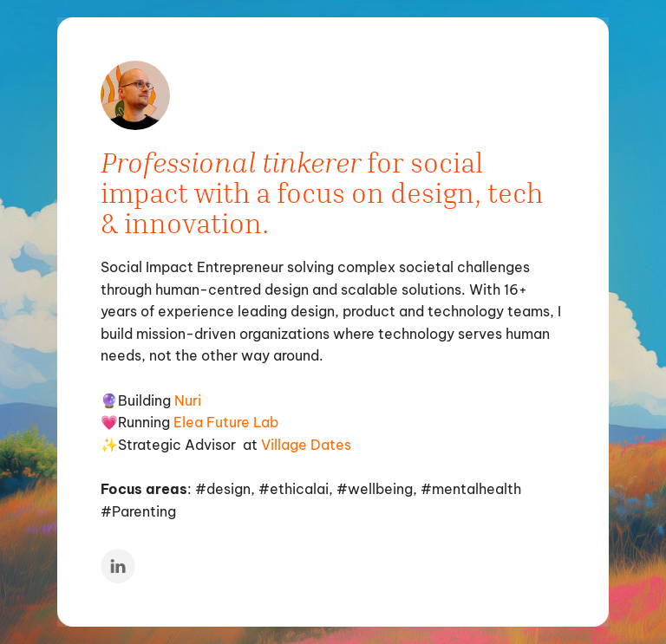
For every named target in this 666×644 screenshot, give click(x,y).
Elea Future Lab (226, 422)
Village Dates (306, 444)
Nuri (188, 400)
